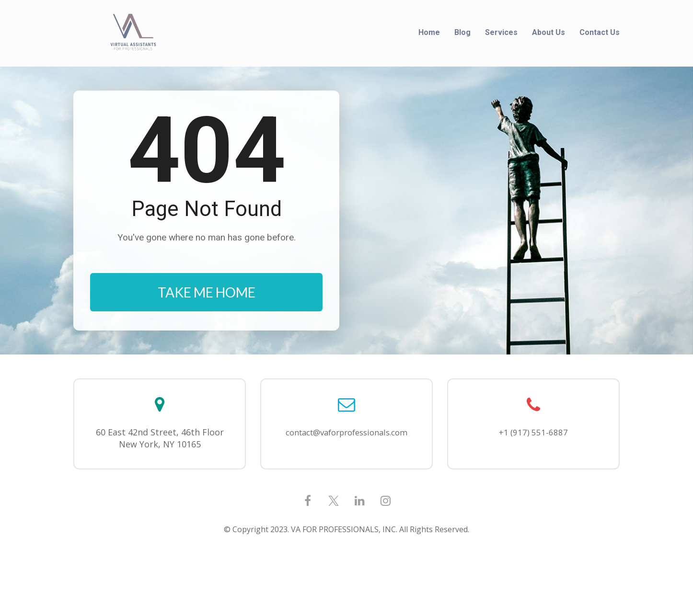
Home (429, 32)
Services (501, 32)
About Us (549, 32)
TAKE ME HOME (207, 321)
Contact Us (600, 32)
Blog (462, 32)
